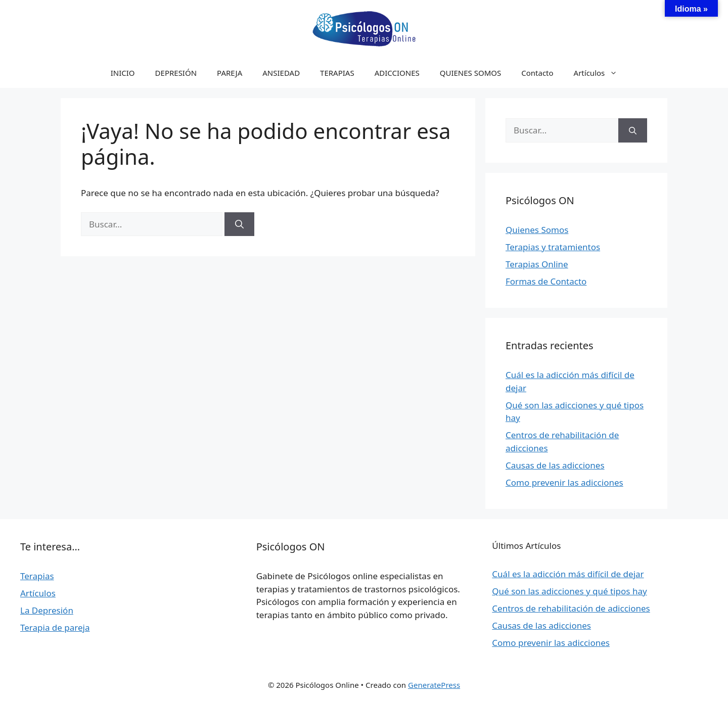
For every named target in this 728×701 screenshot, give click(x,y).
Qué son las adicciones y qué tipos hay (569, 591)
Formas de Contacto (546, 281)
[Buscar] (239, 224)
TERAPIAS (337, 73)
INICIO (123, 73)
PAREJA (230, 73)
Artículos (601, 73)
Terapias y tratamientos (553, 247)
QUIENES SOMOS (471, 73)
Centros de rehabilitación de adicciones (571, 608)
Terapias (37, 576)
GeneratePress (434, 685)
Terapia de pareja (55, 627)
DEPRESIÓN (176, 73)
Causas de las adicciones (555, 465)
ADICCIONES (397, 73)
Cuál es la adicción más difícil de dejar (568, 574)
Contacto (537, 73)
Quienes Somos (537, 230)
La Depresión (47, 610)
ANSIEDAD (281, 73)
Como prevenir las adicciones (564, 482)
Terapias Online (537, 264)
